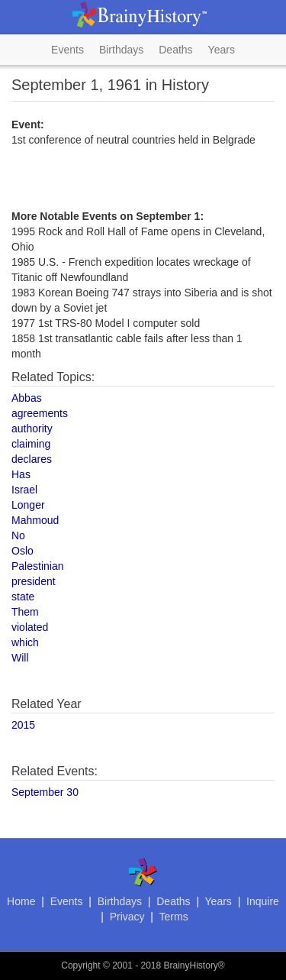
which (25, 642)
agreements (40, 413)
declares (32, 459)
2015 (23, 725)
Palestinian (38, 566)
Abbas (27, 398)
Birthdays (121, 50)
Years (222, 50)
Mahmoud (35, 520)
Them (25, 612)
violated (30, 627)
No (18, 535)
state (23, 597)
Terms (174, 917)
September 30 (45, 792)
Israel (24, 490)
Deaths (175, 50)
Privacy (127, 917)
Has (21, 474)
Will (20, 658)
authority (32, 429)
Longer (28, 505)
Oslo (22, 551)
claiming (31, 444)
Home (21, 901)
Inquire (263, 901)
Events (67, 50)
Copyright (80, 965)
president (34, 581)
